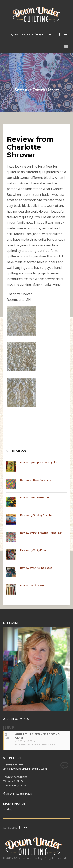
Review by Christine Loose (36, 568)
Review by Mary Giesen (35, 497)
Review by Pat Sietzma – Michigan (41, 533)
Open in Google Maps (17, 794)
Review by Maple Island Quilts (39, 462)
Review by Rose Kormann (36, 480)
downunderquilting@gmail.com (29, 769)
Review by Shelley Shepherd (38, 515)
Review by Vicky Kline (33, 550)
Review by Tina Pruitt (33, 585)
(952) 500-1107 (44, 34)
